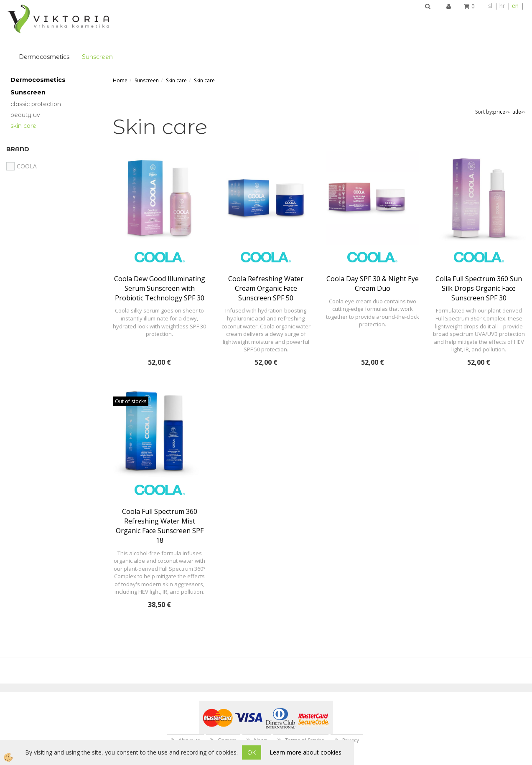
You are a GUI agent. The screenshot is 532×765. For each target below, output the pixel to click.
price (501, 80)
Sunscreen (204, 19)
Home (120, 48)
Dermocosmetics (151, 19)
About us (189, 708)
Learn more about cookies (305, 752)
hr (502, 6)
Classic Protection (36, 72)
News (261, 708)
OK (252, 752)
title (519, 80)
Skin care (23, 94)
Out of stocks (131, 369)
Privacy (351, 708)
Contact (227, 708)
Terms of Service (305, 708)
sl (490, 6)
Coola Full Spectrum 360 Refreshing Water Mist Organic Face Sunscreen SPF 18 (160, 494)
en (515, 6)
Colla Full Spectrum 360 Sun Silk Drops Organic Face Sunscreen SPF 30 (479, 256)
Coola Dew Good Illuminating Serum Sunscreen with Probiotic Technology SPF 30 (160, 256)
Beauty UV (25, 83)
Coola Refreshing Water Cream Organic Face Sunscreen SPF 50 (266, 256)
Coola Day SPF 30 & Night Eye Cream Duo (373, 251)
